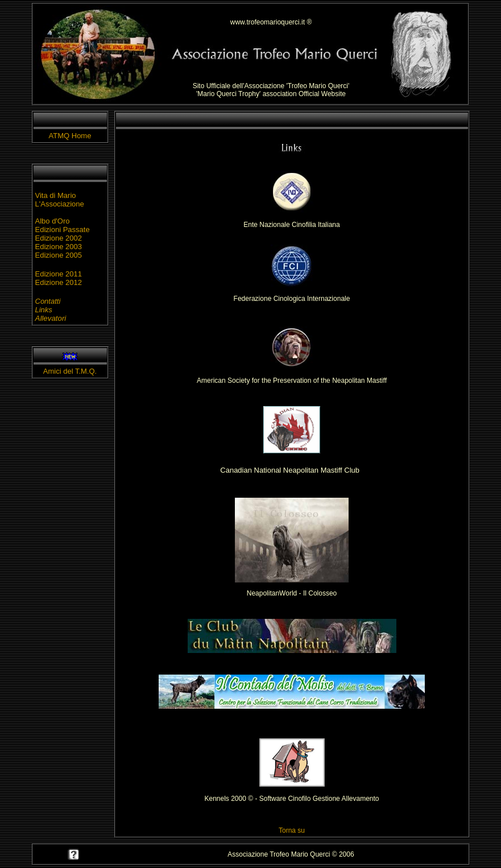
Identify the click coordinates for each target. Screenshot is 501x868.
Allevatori (51, 318)
